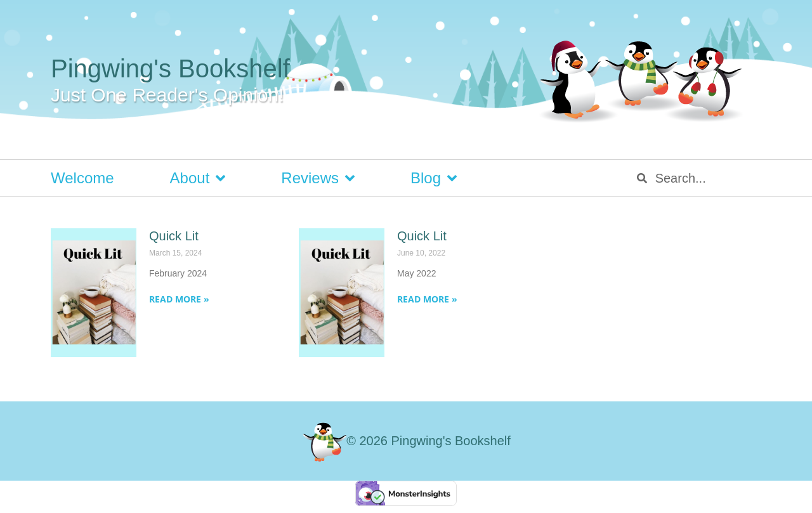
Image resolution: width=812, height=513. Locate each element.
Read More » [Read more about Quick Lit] (179, 299)
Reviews (318, 178)
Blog (434, 178)
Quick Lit (174, 236)
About (198, 178)
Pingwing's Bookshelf (170, 68)
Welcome (82, 178)
